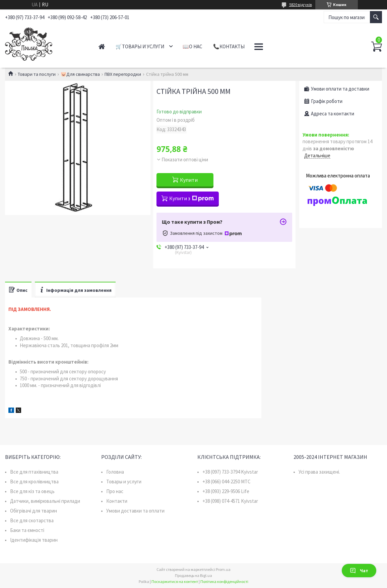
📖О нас (192, 46)
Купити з (191, 198)
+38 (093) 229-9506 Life (226, 491)
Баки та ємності (27, 530)
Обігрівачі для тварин (34, 511)
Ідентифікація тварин (34, 540)
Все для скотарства (32, 520)
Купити (189, 180)
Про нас (115, 491)
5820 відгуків (301, 5)
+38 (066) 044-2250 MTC (227, 482)
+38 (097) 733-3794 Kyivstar (230, 472)
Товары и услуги (124, 482)
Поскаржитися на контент (175, 581)
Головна (115, 472)
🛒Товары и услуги (140, 46)
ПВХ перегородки (123, 74)
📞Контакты (229, 46)
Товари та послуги (37, 74)
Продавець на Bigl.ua (193, 575)
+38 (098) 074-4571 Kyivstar (230, 501)
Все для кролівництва (34, 482)
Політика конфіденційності (224, 581)
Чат (359, 571)
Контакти (117, 501)
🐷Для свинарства (80, 74)
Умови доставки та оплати (135, 511)
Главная (102, 46)
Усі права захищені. (319, 472)
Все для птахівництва (34, 472)
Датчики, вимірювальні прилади (45, 501)
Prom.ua (223, 569)
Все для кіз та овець (32, 491)
